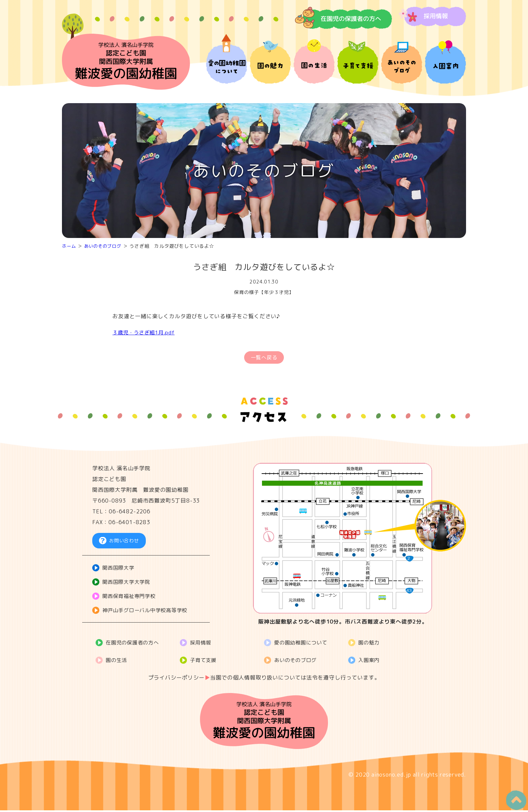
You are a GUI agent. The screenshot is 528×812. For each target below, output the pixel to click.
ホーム (69, 246)
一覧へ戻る (264, 358)
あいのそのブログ (105, 246)
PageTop (513, 798)
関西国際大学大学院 (128, 584)
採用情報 (202, 644)
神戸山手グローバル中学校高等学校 (148, 612)
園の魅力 (370, 644)
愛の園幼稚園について (303, 644)
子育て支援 (205, 662)
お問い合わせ (124, 543)
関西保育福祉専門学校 (131, 598)
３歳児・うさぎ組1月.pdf (145, 332)
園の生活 (118, 662)
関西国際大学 (120, 570)
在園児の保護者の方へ (135, 644)
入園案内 (370, 662)
